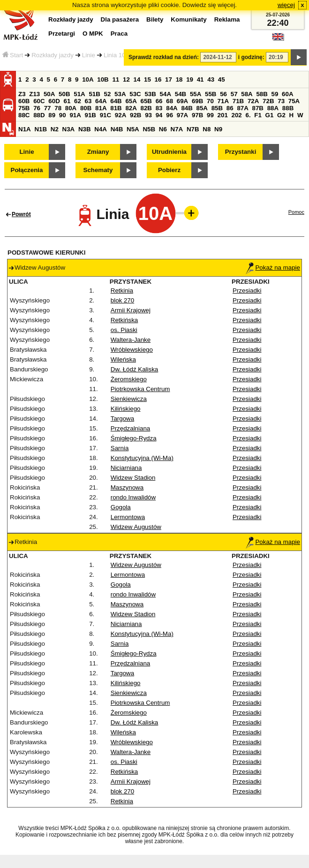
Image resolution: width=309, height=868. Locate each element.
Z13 (34, 94)
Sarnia (120, 448)
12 (126, 79)
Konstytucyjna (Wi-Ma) (142, 458)
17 (169, 79)
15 (147, 79)
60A (287, 94)
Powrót (21, 214)
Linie (89, 55)
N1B (41, 129)
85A (202, 108)
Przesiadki (247, 291)
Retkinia (122, 291)
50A (49, 94)
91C (106, 115)
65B (146, 101)
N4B (117, 129)
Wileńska (123, 359)
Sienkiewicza (129, 399)
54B (181, 94)
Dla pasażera (120, 19)
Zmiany (98, 152)
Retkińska (124, 320)
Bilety (155, 19)
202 (237, 115)
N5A (133, 129)
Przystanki (241, 152)
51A (79, 94)
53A (120, 94)
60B (24, 101)
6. (248, 115)
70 (210, 101)
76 (37, 108)
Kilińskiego (126, 409)
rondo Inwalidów (133, 497)
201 (223, 115)
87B (258, 108)
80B (86, 108)
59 (275, 94)
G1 (270, 115)
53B (150, 94)
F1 (258, 115)
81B (116, 108)
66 (159, 101)
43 (211, 79)
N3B (85, 129)
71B (238, 101)
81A (101, 108)
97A (182, 115)
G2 (281, 115)
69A (182, 101)
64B (116, 101)
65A (131, 101)
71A (223, 101)
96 (170, 115)
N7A (177, 129)
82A (131, 108)
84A (172, 108)
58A (247, 94)
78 (58, 108)
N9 (218, 129)
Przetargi (62, 34)
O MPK (93, 34)
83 (159, 108)
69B (197, 101)
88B (288, 108)
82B (146, 108)
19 (190, 79)
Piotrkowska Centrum (140, 389)
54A (166, 94)
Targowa (122, 419)
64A (101, 101)
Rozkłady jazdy (53, 55)
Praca (119, 34)
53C (135, 94)
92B (136, 115)
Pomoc (296, 212)
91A (75, 115)
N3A (69, 129)
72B (268, 101)
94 (159, 115)
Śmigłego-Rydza (134, 438)
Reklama (227, 19)
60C (39, 101)
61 (67, 101)
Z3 (22, 94)
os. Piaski (124, 330)
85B (217, 108)
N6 (163, 129)
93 (148, 115)
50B (64, 94)
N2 (55, 129)
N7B (193, 129)
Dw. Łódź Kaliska (135, 369)
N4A (101, 129)
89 (52, 115)
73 (281, 101)
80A (71, 108)
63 (88, 101)
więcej (286, 5)
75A (294, 101)
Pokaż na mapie (273, 268)
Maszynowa (127, 487)
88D (39, 115)
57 (234, 94)
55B (211, 94)
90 (63, 115)
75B (24, 108)
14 (137, 79)
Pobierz (169, 170)
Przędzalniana (130, 428)
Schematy (98, 170)
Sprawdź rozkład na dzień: (164, 57)
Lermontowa (128, 517)
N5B (149, 129)
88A (273, 108)
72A (253, 101)
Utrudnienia (169, 152)
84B (187, 108)
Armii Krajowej (131, 310)
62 (78, 101)
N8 (207, 129)
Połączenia (27, 170)
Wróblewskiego (132, 350)
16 (158, 79)
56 (223, 94)
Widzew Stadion (133, 478)
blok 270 (122, 300)
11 (116, 79)
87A (242, 108)
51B (94, 94)
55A (196, 94)
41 (200, 79)
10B (103, 79)
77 (48, 108)
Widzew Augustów (136, 527)
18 (179, 79)
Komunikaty (188, 19)
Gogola (121, 507)
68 (170, 101)
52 (108, 94)
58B (262, 94)
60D (54, 101)
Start (13, 55)
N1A (25, 129)
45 (222, 79)
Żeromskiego (129, 379)
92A (121, 115)
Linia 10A (117, 55)
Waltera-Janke (131, 340)
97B (197, 115)
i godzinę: (251, 57)
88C (24, 115)
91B (90, 115)
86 (230, 108)
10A (88, 79)
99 (210, 115)
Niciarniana (126, 468)
